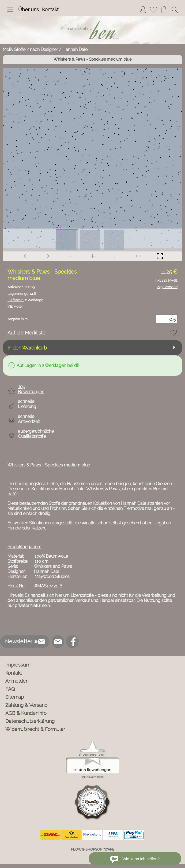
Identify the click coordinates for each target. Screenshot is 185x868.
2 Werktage (25, 300)
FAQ (10, 689)
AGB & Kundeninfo (26, 713)
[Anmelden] (143, 10)
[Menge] (167, 319)
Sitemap (15, 697)
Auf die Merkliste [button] (27, 333)
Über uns (29, 10)
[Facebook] (72, 642)
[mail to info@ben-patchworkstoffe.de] (58, 642)
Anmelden (17, 681)
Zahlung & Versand (26, 705)
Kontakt (50, 10)
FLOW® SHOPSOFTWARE (93, 849)
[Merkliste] (153, 10)
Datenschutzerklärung (30, 721)
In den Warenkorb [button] (27, 348)
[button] (10, 10)
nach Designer (44, 49)
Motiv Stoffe (14, 49)
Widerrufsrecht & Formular (35, 729)
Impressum (18, 665)
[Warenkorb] (164, 10)
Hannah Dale (75, 49)
